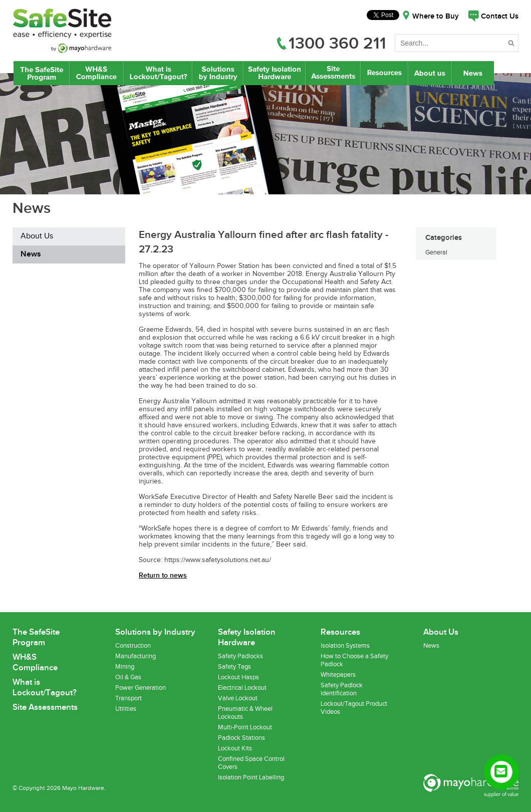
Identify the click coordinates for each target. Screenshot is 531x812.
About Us (430, 73)
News (474, 73)
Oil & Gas (128, 677)
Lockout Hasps (238, 677)
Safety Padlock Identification (342, 689)
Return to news (163, 575)
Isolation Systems (345, 646)
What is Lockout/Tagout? (158, 73)
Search (512, 45)
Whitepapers (338, 675)
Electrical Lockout (242, 688)
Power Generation (141, 688)
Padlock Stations (241, 738)
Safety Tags (234, 667)
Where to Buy (436, 17)
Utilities (126, 709)
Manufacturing (136, 656)
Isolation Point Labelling (251, 777)
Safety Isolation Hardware (274, 73)
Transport (128, 698)
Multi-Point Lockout (245, 727)
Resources (384, 73)
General (436, 252)
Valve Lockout (238, 698)
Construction (133, 646)
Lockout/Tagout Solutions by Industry (218, 73)
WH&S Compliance (97, 73)
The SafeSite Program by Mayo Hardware (42, 73)
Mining (125, 667)
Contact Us (500, 17)
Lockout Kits (235, 748)
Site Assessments (333, 73)
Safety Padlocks (240, 656)
